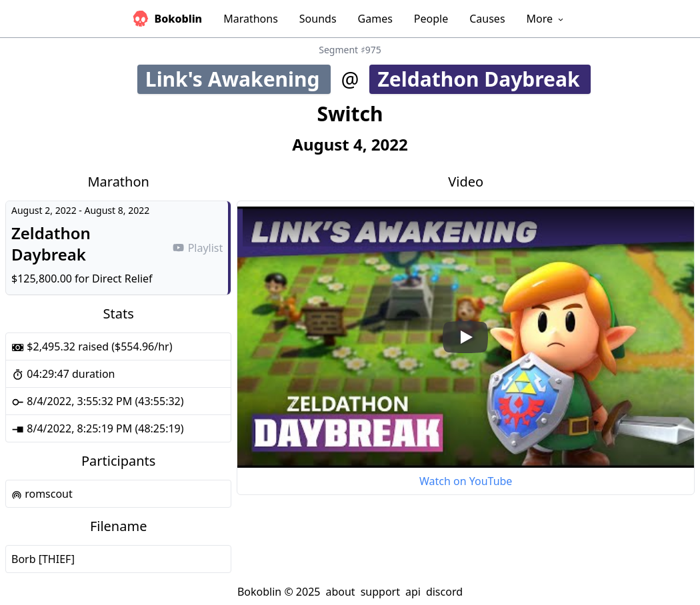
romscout (42, 494)
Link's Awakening (237, 79)
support (380, 592)
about (340, 592)
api (413, 592)
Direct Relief (122, 279)
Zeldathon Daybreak (484, 79)
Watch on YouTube (466, 481)
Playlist (197, 248)
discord (444, 592)
